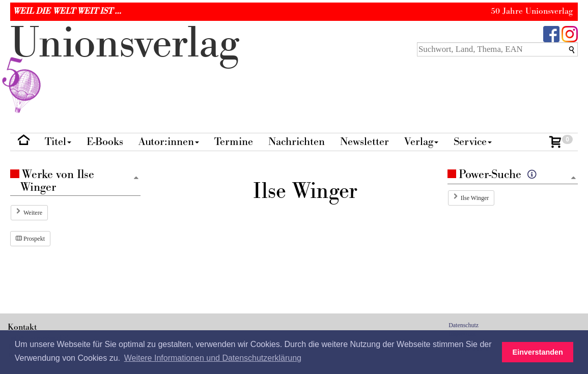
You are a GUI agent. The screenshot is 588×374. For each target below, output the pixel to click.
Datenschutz (464, 325)
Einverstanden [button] (538, 352)
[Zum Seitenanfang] (573, 178)
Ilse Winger (475, 198)
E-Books (105, 142)
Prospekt (30, 239)
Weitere (33, 213)
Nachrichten (297, 142)
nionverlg (125, 67)
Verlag (421, 142)
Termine (234, 142)
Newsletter (365, 142)
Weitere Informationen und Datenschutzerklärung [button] (213, 358)
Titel (58, 142)
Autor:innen (169, 142)
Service (473, 142)
